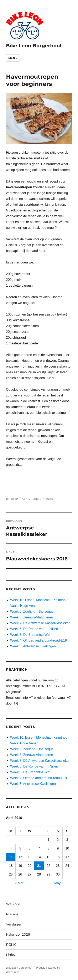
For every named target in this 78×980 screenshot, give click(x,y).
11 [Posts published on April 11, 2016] (11, 857)
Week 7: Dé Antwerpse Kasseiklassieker (40, 623)
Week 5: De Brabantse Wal (30, 635)
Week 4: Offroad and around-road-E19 (38, 640)
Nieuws (48, 499)
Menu (13, 58)
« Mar (19, 883)
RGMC (11, 945)
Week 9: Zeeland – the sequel (32, 612)
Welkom (13, 904)
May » (59, 883)
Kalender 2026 (18, 934)
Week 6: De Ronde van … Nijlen (34, 629)
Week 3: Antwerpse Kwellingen (33, 646)
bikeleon (12, 499)
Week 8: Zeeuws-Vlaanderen (32, 617)
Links (10, 955)
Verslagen (14, 924)
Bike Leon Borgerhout (34, 46)
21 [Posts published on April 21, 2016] (39, 866)
